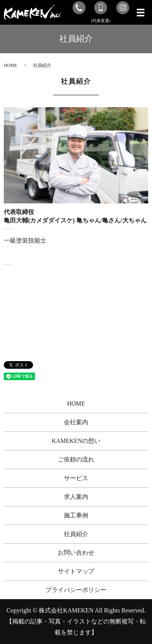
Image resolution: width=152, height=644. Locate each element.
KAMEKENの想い (76, 441)
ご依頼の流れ (76, 459)
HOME (10, 65)
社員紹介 (76, 534)
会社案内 (76, 422)
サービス (76, 478)
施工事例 (76, 515)
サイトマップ (76, 571)
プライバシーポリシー (76, 590)
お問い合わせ (76, 553)
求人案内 (76, 497)
